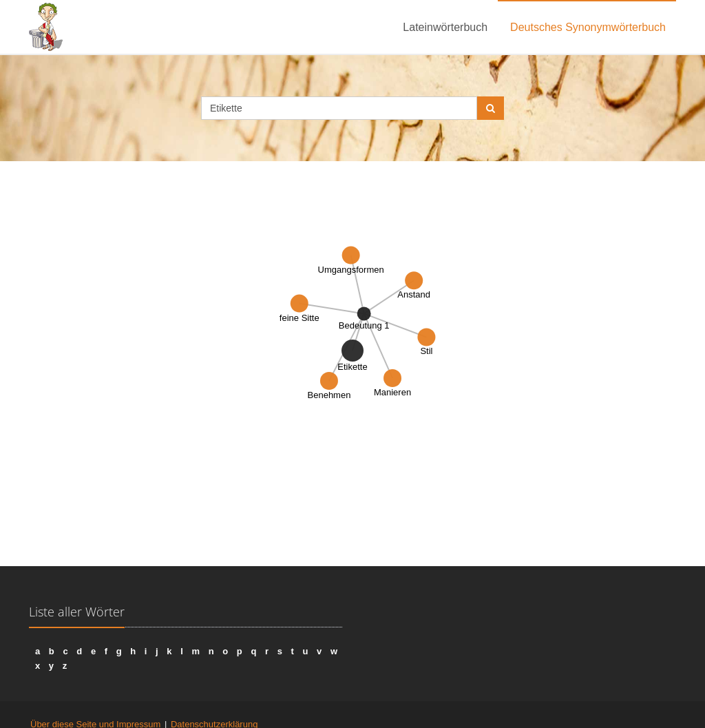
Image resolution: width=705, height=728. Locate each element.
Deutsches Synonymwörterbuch (588, 27)
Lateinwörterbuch (445, 27)
